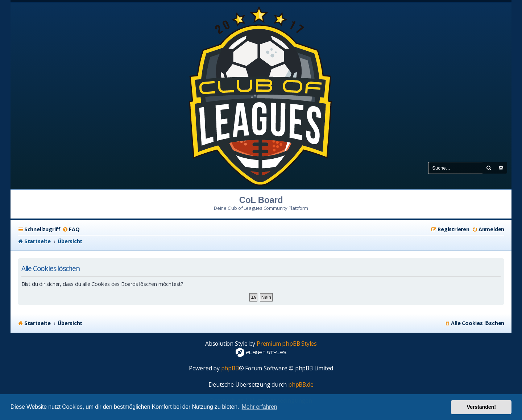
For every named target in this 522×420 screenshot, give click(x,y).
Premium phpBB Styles (287, 344)
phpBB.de (301, 385)
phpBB (230, 368)
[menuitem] (71, 229)
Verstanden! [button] (481, 407)
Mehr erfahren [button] (260, 407)
